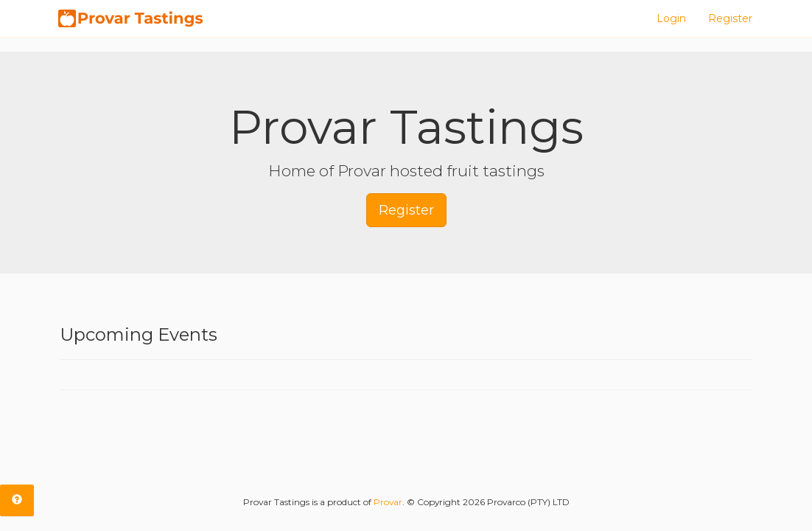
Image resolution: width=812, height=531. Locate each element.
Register (730, 18)
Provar (388, 502)
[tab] (17, 500)
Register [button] (406, 210)
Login (671, 18)
